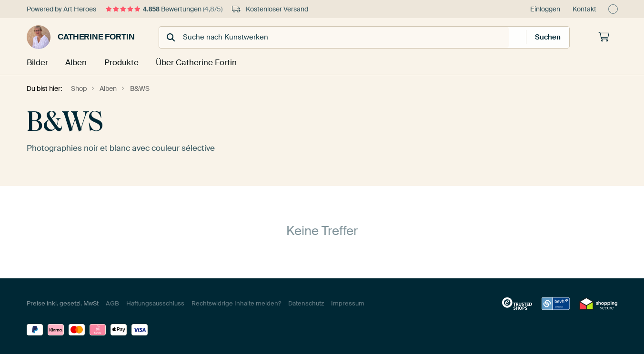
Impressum (348, 303)
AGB (112, 303)
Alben (77, 63)
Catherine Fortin (81, 37)
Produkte (122, 63)
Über (195, 63)
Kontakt (584, 9)
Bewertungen (164, 9)
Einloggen (545, 9)
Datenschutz (306, 303)
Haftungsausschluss (155, 303)
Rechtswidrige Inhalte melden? (236, 303)
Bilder (37, 63)
